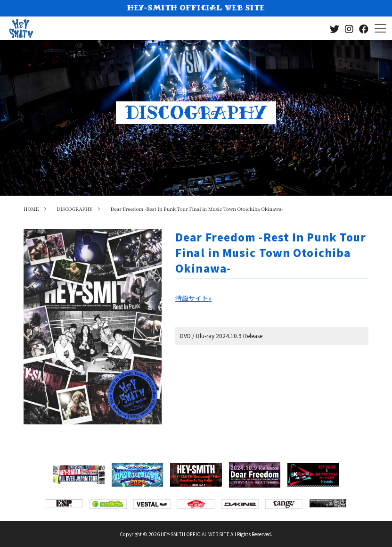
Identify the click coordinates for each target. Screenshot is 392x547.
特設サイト (193, 298)
